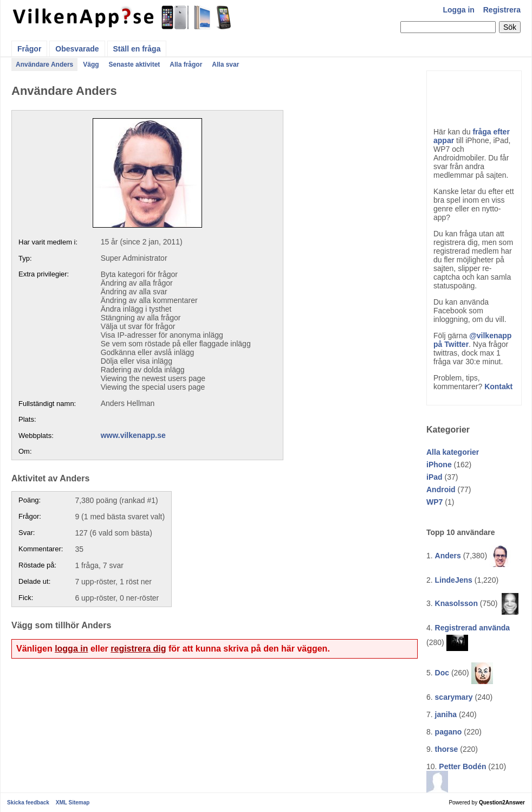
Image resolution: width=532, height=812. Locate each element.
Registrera (502, 10)
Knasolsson (456, 603)
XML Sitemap (73, 803)
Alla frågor (186, 65)
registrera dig (138, 649)
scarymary (454, 697)
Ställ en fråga (137, 49)
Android (441, 489)
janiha (446, 714)
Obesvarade (77, 49)
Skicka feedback (28, 803)
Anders (448, 556)
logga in (71, 649)
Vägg (91, 65)
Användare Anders (44, 65)
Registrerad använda (473, 628)
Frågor (29, 49)
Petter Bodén (462, 766)
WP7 (434, 502)
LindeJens (454, 580)
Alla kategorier (453, 452)
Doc (442, 673)
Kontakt (498, 386)
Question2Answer (502, 803)
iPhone (439, 465)
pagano (449, 732)
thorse (447, 749)
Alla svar (225, 65)
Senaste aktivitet (135, 65)
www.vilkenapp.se (133, 435)
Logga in (459, 10)
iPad (434, 477)
